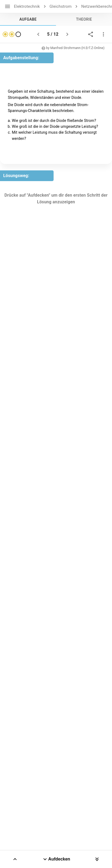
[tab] (28, 19)
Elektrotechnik (27, 6)
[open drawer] (8, 6)
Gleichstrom (61, 6)
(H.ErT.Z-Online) (93, 48)
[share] (91, 34)
